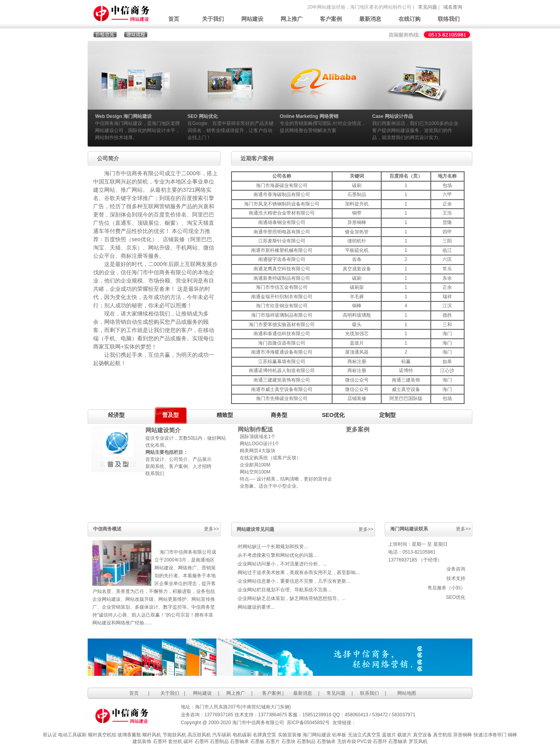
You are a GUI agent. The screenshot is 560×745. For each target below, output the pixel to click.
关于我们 (213, 19)
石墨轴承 (239, 741)
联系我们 (369, 693)
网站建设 (252, 19)
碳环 (188, 741)
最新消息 (370, 19)
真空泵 (269, 735)
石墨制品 (219, 741)
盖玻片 (389, 735)
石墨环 (160, 741)
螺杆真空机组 (102, 735)
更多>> (211, 529)
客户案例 (331, 19)
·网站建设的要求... (256, 607)
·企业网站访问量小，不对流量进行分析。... (282, 564)
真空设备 (422, 735)
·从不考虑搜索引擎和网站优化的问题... (277, 555)
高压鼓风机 (199, 735)
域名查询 (453, 7)
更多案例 (358, 429)
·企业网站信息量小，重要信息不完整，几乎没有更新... (293, 581)
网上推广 (292, 19)
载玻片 (404, 735)
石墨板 (257, 741)
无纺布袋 (347, 741)
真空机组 (442, 735)
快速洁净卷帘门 (490, 735)
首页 (174, 19)
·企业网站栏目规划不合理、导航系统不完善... (284, 590)
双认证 (50, 735)
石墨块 (288, 741)
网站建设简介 (163, 430)
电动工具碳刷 (72, 735)
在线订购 (409, 19)
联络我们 (449, 19)
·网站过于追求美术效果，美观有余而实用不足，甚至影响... (298, 573)
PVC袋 (364, 741)
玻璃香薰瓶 (129, 735)
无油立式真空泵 (364, 735)
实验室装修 (290, 735)
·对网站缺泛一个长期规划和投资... (272, 547)
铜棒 (512, 735)
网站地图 (407, 693)
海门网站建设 (317, 735)
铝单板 (339, 735)
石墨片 (273, 741)
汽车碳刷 (222, 735)
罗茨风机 (418, 741)
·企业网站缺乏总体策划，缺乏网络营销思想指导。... (291, 598)
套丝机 (175, 741)
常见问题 (428, 7)
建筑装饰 (142, 741)
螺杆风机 (152, 735)
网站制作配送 (255, 429)
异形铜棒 (463, 735)
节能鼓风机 (174, 735)
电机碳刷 (242, 735)
